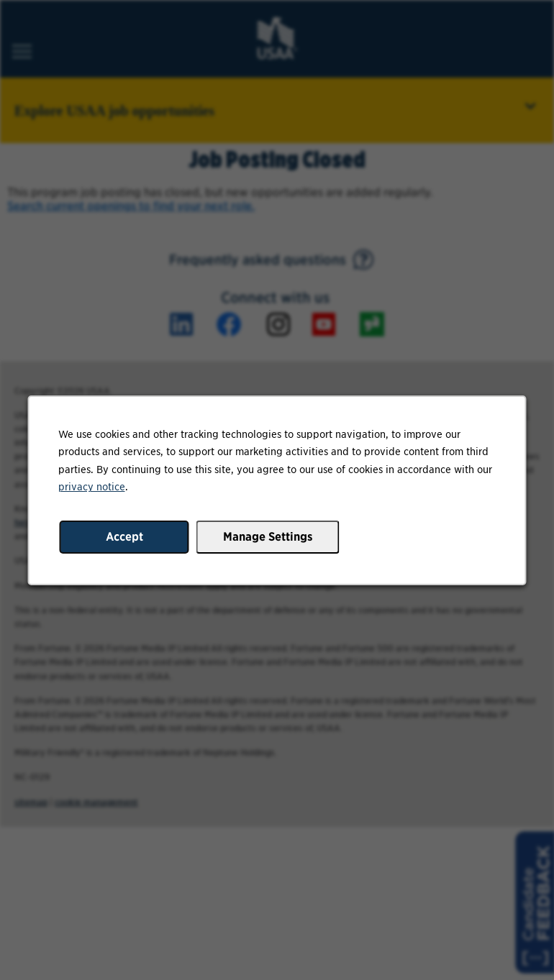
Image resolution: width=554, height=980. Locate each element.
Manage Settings (268, 536)
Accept (124, 536)
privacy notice (92, 486)
